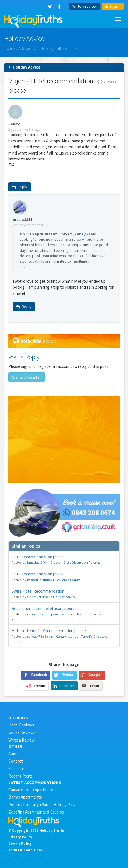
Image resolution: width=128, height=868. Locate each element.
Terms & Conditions (26, 850)
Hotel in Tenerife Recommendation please (49, 631)
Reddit (40, 686)
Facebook (39, 675)
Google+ (95, 675)
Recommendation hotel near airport (43, 608)
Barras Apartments (25, 797)
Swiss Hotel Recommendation (38, 591)
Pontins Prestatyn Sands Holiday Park (42, 805)
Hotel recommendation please (38, 557)
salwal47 (34, 636)
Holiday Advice (64, 597)
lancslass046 (36, 562)
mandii (32, 580)
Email (94, 686)
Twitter (68, 675)
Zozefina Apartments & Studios (36, 812)
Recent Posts (21, 776)
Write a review (84, 6)
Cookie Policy (20, 843)
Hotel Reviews (21, 725)
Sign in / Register (27, 377)
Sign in (113, 6)
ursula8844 (22, 220)
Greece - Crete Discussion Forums (75, 562)
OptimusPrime (38, 597)
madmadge (36, 614)
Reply (19, 187)
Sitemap (16, 769)
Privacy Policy (20, 837)
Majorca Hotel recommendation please (51, 85)
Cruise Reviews (22, 732)
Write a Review (22, 740)
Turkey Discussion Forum (61, 580)
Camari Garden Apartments (32, 790)
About (14, 754)
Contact (16, 761)
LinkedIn (67, 686)
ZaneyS (15, 124)
